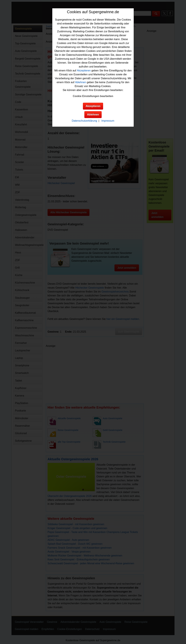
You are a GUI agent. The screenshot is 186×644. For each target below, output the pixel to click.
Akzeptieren (84, 71)
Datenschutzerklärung (84, 121)
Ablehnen (81, 82)
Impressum (108, 121)
